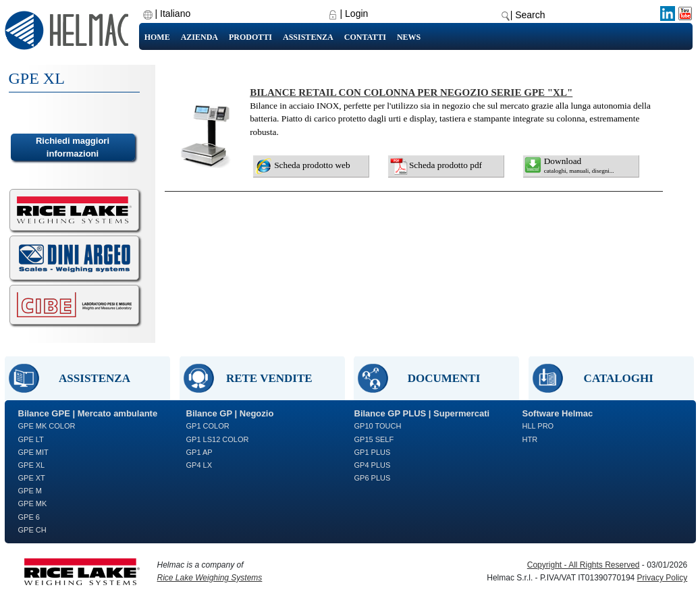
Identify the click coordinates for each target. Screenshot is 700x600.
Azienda (199, 37)
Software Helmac (558, 413)
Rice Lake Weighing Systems (210, 578)
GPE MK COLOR (47, 426)
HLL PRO (538, 426)
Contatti (365, 37)
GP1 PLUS (373, 452)
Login (356, 13)
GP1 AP (199, 452)
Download (579, 165)
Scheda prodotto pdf (446, 165)
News (409, 37)
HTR (530, 439)
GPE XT (32, 478)
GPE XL (32, 465)
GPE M (30, 491)
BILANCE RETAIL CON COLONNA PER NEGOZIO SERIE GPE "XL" (411, 92)
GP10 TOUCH (378, 426)
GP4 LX (199, 465)
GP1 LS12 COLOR (218, 439)
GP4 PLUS (373, 465)
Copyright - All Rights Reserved (584, 565)
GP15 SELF (374, 439)
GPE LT (31, 439)
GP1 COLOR (208, 426)
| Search (528, 15)
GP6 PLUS (373, 478)
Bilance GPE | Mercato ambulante (88, 413)
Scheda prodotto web (312, 165)
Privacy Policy (663, 578)
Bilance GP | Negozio (230, 413)
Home (157, 37)
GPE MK (33, 503)
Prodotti (250, 37)
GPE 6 (29, 517)
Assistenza (308, 37)
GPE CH (32, 530)
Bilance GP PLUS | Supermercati (422, 413)
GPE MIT (33, 452)
